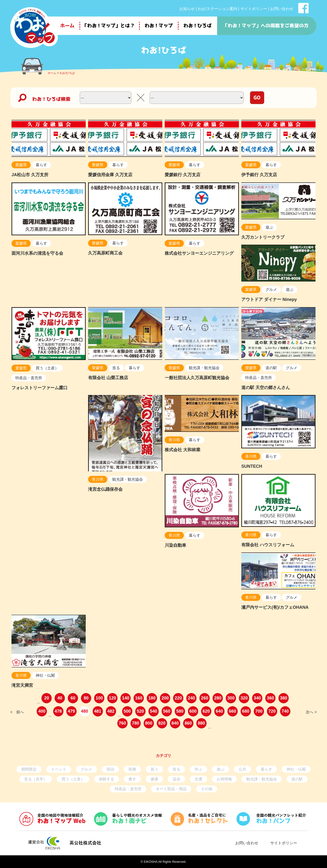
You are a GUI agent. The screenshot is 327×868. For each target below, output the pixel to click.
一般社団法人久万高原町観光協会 (197, 378)
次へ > (311, 712)
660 (232, 711)
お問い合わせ (282, 9)
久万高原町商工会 (105, 253)
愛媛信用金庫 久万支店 (110, 175)
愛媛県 (21, 165)
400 (42, 711)
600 (193, 711)
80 (86, 698)
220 (178, 698)
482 (111, 711)
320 (244, 698)
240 (192, 698)
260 (205, 698)
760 (122, 723)
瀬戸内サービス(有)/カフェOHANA (275, 607)
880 (201, 723)
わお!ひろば (67, 73)
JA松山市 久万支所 (30, 175)
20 (47, 698)
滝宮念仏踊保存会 (105, 489)
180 (152, 698)
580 (180, 711)
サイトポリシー (254, 9)
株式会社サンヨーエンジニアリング (199, 253)
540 (153, 711)
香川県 (98, 479)
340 (257, 698)
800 (149, 723)
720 (272, 711)
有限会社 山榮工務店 (108, 378)
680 (246, 711)
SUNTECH (252, 466)
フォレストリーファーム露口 (39, 388)
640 (219, 711)
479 (71, 711)
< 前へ (17, 712)
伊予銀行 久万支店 (259, 175)
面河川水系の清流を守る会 (37, 253)
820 (162, 723)
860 (188, 723)
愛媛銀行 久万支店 (183, 175)
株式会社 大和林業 (183, 450)
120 (113, 698)
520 (140, 711)
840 (175, 723)
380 (284, 698)
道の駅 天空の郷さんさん (266, 388)
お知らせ (187, 9)
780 (135, 723)
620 (206, 711)
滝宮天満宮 (22, 685)
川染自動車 (175, 545)
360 (271, 698)
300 (231, 698)
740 (285, 711)
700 (259, 711)
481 (98, 711)
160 (139, 698)
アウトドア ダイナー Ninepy (269, 299)
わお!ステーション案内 (217, 9)
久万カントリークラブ (263, 237)
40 (60, 698)
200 (165, 698)
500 (127, 711)
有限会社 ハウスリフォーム (268, 545)
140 (126, 698)
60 (73, 698)
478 (58, 711)
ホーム (52, 73)
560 (167, 711)
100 (99, 698)
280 (218, 698)
